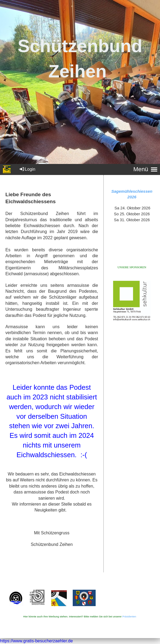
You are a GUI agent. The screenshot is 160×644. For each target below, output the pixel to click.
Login (27, 169)
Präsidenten (129, 616)
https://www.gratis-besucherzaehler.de (36, 641)
